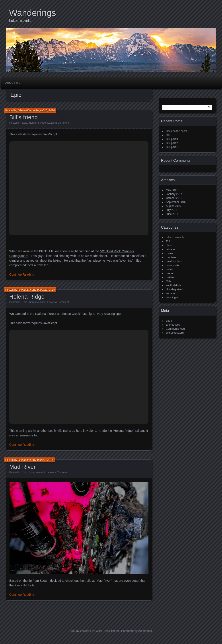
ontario (170, 269)
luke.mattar (24, 110)
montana (34, 123)
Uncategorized (174, 289)
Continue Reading (22, 274)
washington (173, 297)
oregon (170, 273)
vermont (40, 472)
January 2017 (174, 194)
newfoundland (174, 261)
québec (170, 277)
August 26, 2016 (45, 110)
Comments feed (175, 329)
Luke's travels (20, 21)
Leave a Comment (58, 123)
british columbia (175, 237)
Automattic (145, 631)
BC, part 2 (172, 143)
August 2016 (173, 206)
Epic (24, 123)
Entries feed (173, 325)
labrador (171, 249)
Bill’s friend (24, 117)
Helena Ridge (27, 297)
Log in (170, 321)
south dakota (174, 285)
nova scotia (173, 265)
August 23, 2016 (45, 290)
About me (13, 83)
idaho (169, 245)
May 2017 (172, 190)
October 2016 (174, 198)
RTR (169, 135)
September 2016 (176, 202)
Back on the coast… (178, 131)
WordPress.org (175, 333)
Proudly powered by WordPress (90, 631)
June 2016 (172, 214)
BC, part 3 (172, 139)
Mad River (23, 467)
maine (170, 253)
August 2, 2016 (44, 460)
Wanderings (33, 13)
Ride (43, 123)
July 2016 (172, 210)
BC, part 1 (172, 147)
